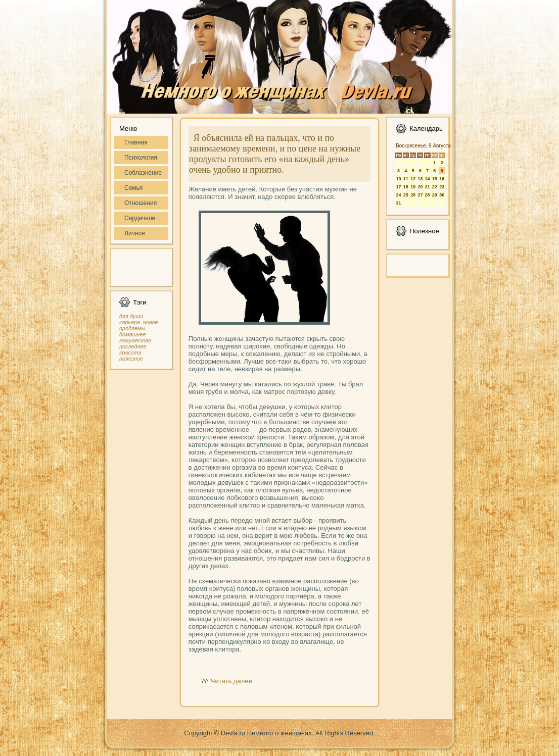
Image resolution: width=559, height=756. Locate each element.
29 (435, 195)
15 (435, 179)
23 (442, 187)
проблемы (132, 328)
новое (150, 322)
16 (442, 179)
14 (427, 179)
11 (406, 179)
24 (398, 195)
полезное (131, 359)
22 (435, 187)
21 (427, 187)
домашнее (132, 334)
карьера (130, 322)
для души (131, 316)
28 (427, 195)
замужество (135, 340)
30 (442, 195)
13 (420, 179)
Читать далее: (232, 681)
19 (413, 187)
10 (398, 179)
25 (406, 195)
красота (130, 352)
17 (398, 187)
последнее (133, 346)
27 (420, 195)
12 (413, 179)
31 (398, 203)
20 (420, 187)
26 (413, 195)
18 (406, 187)
